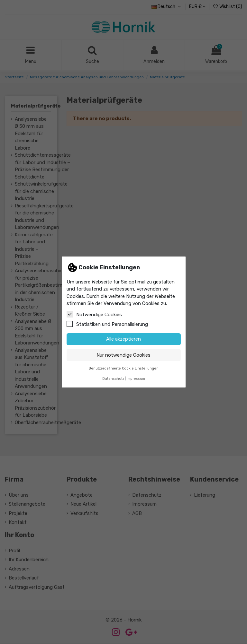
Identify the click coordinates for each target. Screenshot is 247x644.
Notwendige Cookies (94, 314)
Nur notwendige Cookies (123, 355)
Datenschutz (113, 379)
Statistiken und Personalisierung (107, 324)
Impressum (136, 379)
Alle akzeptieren (123, 339)
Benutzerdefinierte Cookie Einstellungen (124, 368)
